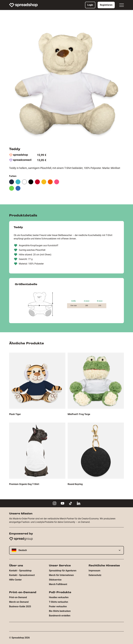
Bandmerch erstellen (60, 616)
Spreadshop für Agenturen (63, 571)
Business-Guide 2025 (20, 606)
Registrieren (106, 5)
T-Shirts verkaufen (59, 602)
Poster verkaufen (58, 606)
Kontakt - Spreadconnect (22, 575)
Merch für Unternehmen (61, 575)
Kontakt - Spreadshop (20, 571)
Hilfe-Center (15, 580)
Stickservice (55, 580)
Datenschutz (95, 575)
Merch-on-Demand (19, 602)
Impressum (94, 571)
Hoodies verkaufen (59, 597)
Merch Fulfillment (58, 584)
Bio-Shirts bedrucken (60, 611)
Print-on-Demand (18, 597)
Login (90, 5)
